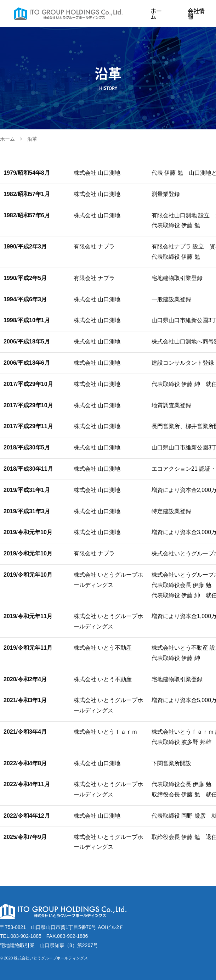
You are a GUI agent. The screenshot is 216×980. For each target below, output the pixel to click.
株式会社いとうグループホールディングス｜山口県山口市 (72, 14)
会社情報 (196, 14)
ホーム (156, 14)
